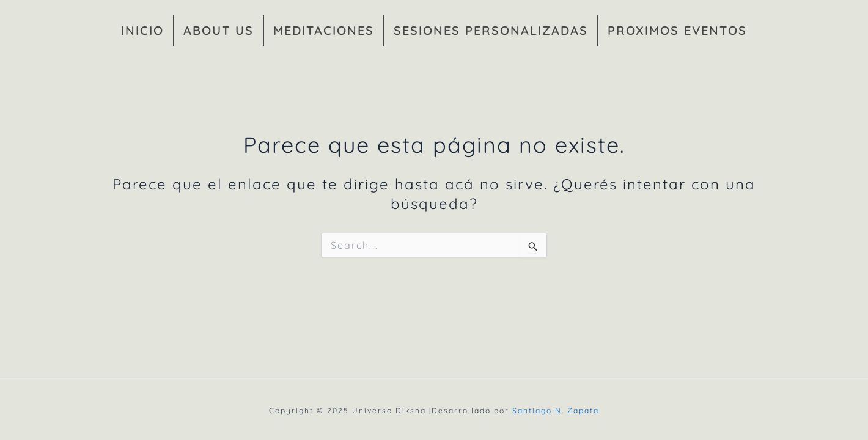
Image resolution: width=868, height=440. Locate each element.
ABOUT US (219, 30)
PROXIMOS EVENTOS (677, 30)
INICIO (142, 30)
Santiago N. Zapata (556, 410)
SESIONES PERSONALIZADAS (491, 30)
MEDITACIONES (324, 30)
